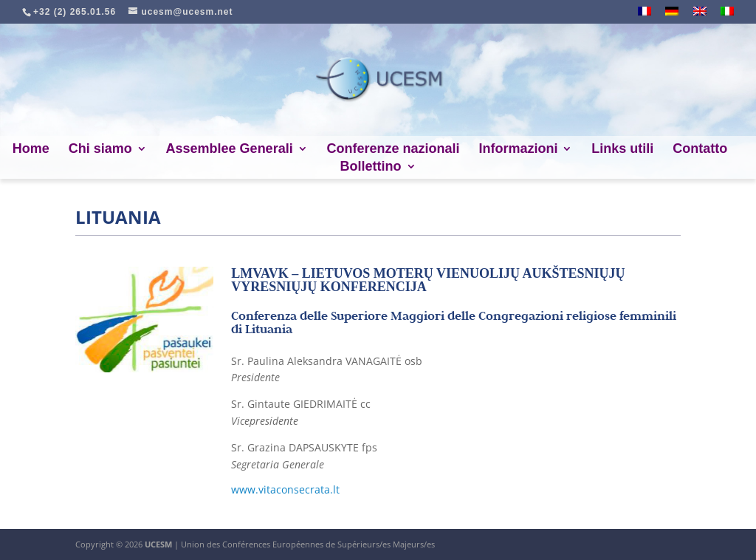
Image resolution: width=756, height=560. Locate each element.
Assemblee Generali (230, 150)
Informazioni (518, 150)
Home (31, 150)
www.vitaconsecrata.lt (285, 489)
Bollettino (371, 167)
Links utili (622, 150)
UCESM (158, 544)
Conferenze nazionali (394, 150)
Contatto (700, 150)
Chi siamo (100, 150)
